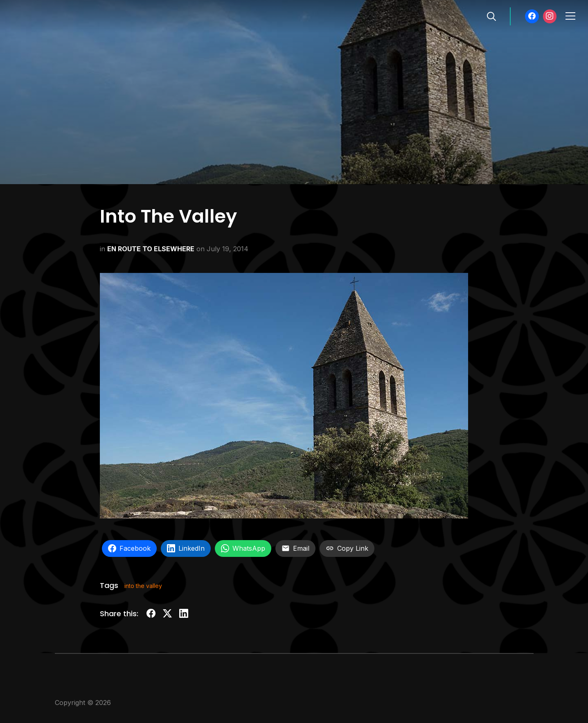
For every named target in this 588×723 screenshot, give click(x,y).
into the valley (143, 586)
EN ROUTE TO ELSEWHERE (151, 249)
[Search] (491, 16)
